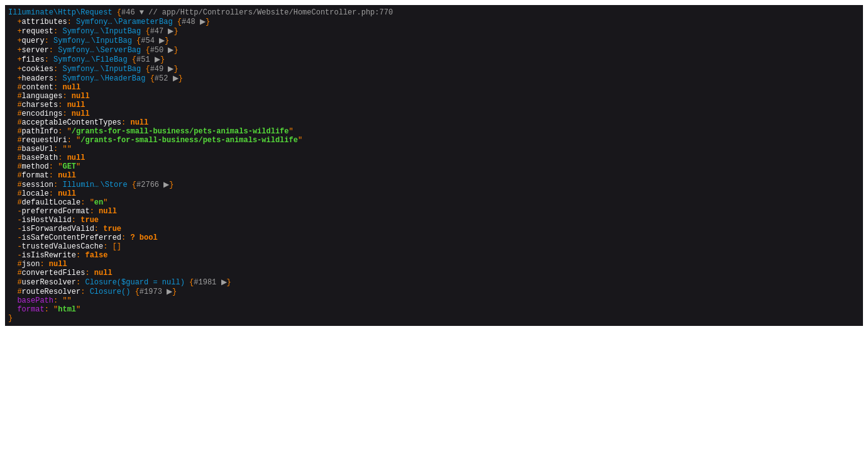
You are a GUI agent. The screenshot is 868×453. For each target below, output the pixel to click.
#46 (133, 14)
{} (201, 195)
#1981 (212, 334)
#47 (164, 35)
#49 (164, 78)
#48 (195, 24)
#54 (154, 46)
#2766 (155, 217)
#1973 (158, 345)
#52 (168, 88)
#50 (164, 56)
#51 (150, 67)
